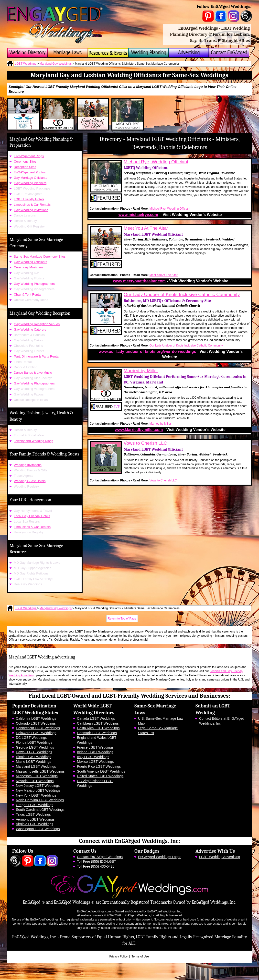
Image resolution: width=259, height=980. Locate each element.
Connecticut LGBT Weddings (38, 728)
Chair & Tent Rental (28, 294)
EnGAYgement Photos (30, 172)
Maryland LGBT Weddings (36, 766)
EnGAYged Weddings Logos (160, 857)
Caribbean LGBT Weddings (98, 723)
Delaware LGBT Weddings (36, 733)
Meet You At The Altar (146, 228)
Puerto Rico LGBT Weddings (99, 766)
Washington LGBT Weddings (38, 829)
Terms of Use (140, 956)
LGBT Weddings (26, 64)
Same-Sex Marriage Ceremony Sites (40, 257)
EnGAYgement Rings (29, 156)
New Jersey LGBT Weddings (38, 786)
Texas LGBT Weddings (33, 814)
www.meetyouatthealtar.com (139, 281)
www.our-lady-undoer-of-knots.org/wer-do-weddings (147, 352)
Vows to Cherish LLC (145, 443)
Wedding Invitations (28, 465)
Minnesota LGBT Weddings (37, 776)
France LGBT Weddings (95, 747)
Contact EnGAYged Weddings (100, 857)
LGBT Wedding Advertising (220, 857)
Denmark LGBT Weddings (97, 733)
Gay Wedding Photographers (34, 284)
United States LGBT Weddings (100, 776)
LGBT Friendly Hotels (29, 199)
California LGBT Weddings (36, 718)
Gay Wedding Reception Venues (37, 324)
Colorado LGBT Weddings (36, 723)
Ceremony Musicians (29, 267)
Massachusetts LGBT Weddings (40, 771)
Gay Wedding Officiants (31, 262)
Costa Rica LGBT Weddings (98, 728)
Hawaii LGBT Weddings (34, 752)
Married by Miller (141, 371)
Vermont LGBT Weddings (35, 819)
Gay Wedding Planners (30, 183)
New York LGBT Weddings (36, 795)
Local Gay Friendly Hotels (32, 516)
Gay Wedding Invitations (31, 210)
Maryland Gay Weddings (56, 64)
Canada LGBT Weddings (96, 718)
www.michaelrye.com (138, 215)
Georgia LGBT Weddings (35, 747)
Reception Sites (25, 167)
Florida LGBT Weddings (34, 742)
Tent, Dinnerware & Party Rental (37, 356)
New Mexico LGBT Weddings (38, 790)
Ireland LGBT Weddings (95, 752)
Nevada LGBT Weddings (35, 781)
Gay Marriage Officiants (31, 178)
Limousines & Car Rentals (32, 205)
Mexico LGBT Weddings (95, 762)
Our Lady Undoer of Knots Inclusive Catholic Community (182, 294)
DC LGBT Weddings (31, 738)
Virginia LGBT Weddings (35, 824)
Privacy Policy (119, 956)
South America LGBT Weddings (101, 771)
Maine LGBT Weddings (33, 762)
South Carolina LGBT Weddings (40, 810)
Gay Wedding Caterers (30, 329)
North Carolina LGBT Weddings (40, 800)
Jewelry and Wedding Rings (34, 441)
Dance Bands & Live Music (33, 373)
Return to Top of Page (122, 619)
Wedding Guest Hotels (30, 481)
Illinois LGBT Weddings (34, 757)
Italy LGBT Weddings (93, 757)
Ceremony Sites (25, 161)
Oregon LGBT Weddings (35, 805)
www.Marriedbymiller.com (139, 430)
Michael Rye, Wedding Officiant (156, 162)
